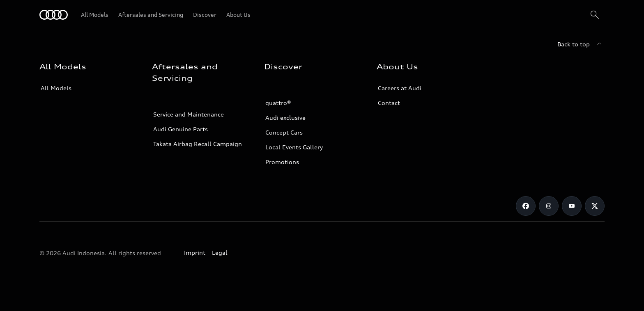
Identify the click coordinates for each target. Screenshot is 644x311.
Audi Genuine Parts (181, 129)
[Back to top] (581, 44)
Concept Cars (284, 132)
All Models (56, 88)
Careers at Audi (400, 88)
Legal (220, 253)
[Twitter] (595, 206)
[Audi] (54, 15)
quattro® (278, 103)
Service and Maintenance (189, 114)
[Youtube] (572, 206)
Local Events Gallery (294, 147)
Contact (389, 103)
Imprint (195, 253)
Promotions (282, 162)
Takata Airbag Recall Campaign (198, 144)
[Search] (595, 15)
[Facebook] (526, 206)
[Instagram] (549, 206)
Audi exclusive (285, 118)
